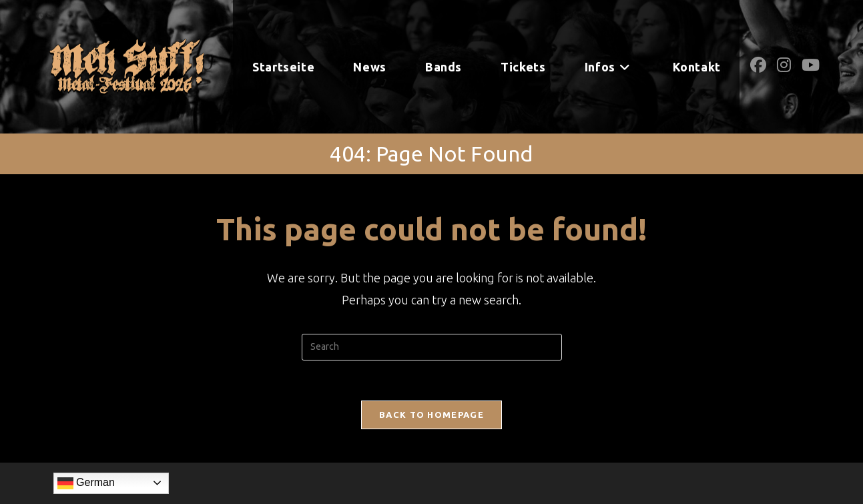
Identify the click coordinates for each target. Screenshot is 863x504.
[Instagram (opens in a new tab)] (784, 65)
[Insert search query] (432, 347)
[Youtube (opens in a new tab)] (811, 65)
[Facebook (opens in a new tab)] (758, 65)
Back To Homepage (431, 415)
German (86, 483)
